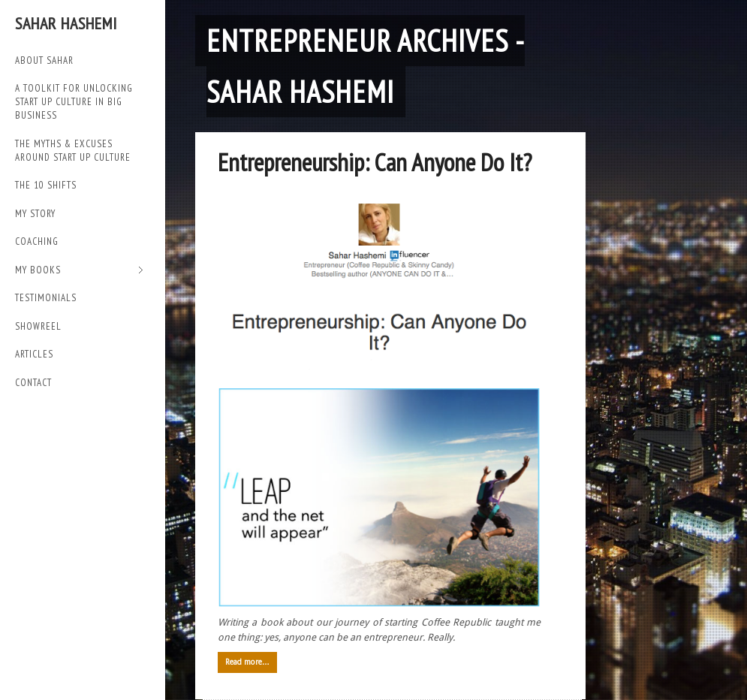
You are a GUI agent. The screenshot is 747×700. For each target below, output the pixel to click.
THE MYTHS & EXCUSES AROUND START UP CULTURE (73, 151)
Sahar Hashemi (66, 23)
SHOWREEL (38, 326)
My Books (79, 271)
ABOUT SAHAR (44, 60)
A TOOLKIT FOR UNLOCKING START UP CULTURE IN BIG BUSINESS (74, 102)
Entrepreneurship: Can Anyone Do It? (375, 162)
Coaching (37, 241)
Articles (34, 354)
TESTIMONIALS (46, 298)
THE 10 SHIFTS (46, 185)
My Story (35, 214)
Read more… (247, 662)
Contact (33, 383)
